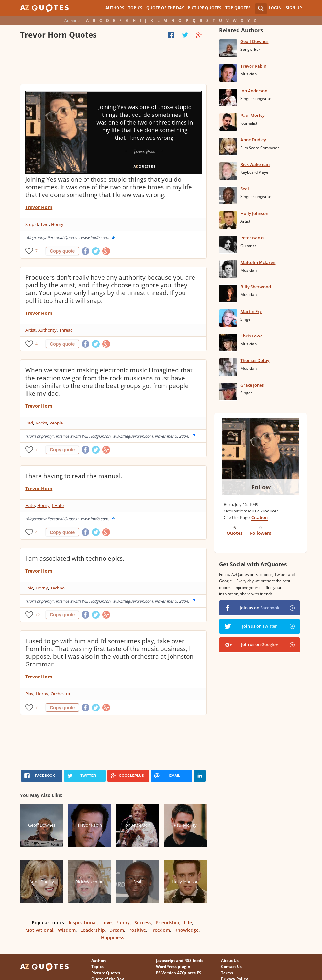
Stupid (32, 224)
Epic (29, 588)
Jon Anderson (254, 91)
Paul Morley (253, 115)
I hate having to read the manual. (74, 476)
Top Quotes (238, 8)
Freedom (160, 930)
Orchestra (60, 694)
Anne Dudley (253, 140)
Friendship (168, 923)
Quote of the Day (165, 8)
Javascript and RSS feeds (180, 960)
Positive (137, 930)
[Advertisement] (113, 63)
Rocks (41, 423)
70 (38, 615)
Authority (47, 330)
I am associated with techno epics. (75, 558)
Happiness (113, 937)
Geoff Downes (254, 41)
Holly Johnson (254, 213)
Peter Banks (252, 238)
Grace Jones (252, 385)
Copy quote (62, 251)
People (56, 423)
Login (275, 8)
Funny (123, 923)
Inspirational (83, 923)
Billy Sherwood (256, 287)
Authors (115, 8)
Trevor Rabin (253, 66)
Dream (117, 930)
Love (106, 923)
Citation (260, 517)
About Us (230, 960)
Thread (66, 330)
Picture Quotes (205, 8)
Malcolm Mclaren (258, 262)
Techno (58, 588)
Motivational (39, 930)
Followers (261, 533)
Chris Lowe (251, 336)
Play (29, 694)
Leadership (93, 930)
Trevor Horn (39, 207)
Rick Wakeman (255, 164)
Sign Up (294, 8)
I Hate (58, 505)
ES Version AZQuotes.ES (179, 973)
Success (143, 923)
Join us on (260, 608)
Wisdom (67, 930)
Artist (30, 330)
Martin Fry (251, 311)
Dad (29, 423)
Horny (57, 224)
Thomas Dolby (255, 360)
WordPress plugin (173, 967)
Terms (227, 973)
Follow (261, 487)
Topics (135, 8)
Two (44, 224)
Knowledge (187, 930)
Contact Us (231, 967)
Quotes (235, 533)
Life (188, 923)
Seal (245, 189)
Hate (30, 505)
